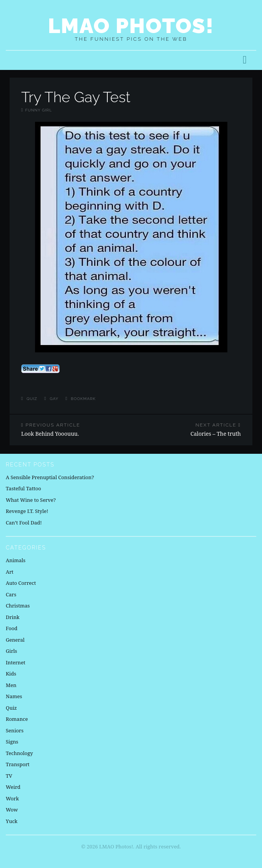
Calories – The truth (192, 430)
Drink (13, 617)
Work (12, 798)
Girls (11, 651)
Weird (13, 787)
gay (54, 399)
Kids (11, 674)
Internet (16, 662)
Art (10, 572)
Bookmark (83, 399)
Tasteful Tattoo (23, 488)
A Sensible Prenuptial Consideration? (50, 477)
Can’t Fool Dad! (24, 523)
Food (12, 628)
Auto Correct (21, 583)
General (15, 640)
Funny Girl (38, 110)
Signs (12, 742)
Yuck (12, 821)
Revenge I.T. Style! (27, 511)
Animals (16, 560)
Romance (17, 719)
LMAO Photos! (131, 26)
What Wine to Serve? (31, 500)
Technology (19, 753)
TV (9, 776)
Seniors (15, 730)
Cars (11, 594)
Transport (18, 764)
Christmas (18, 606)
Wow (12, 810)
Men (11, 685)
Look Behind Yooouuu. (70, 430)
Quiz (32, 399)
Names (14, 696)
